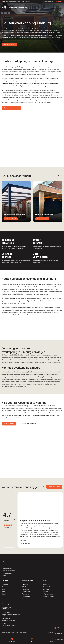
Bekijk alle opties (9, 44)
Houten (4, 587)
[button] (59, 176)
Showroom (46, 589)
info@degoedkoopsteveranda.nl (11, 615)
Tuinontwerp (26, 594)
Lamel (3, 589)
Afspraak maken (9, 424)
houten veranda (9, 299)
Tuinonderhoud (27, 599)
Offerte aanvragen (48, 596)
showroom (51, 374)
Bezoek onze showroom (11, 108)
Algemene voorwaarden (9, 571)
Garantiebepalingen (7, 573)
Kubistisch (5, 594)
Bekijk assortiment (11, 219)
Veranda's (25, 584)
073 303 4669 (6, 612)
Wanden (25, 587)
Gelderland (18, 418)
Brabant (10, 418)
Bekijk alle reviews (54, 487)
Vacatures (46, 584)
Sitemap (4, 576)
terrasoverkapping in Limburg (48, 313)
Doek (3, 592)
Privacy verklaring (7, 568)
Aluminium (5, 584)
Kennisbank (47, 587)
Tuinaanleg (25, 589)
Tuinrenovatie (26, 596)
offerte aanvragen (24, 357)
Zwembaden (26, 592)
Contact (45, 592)
